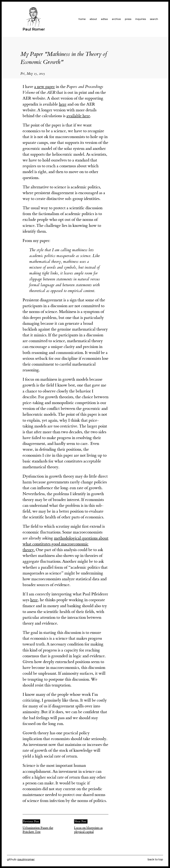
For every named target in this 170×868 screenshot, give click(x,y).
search (154, 19)
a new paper (44, 87)
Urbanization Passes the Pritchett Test (38, 830)
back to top (155, 859)
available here (78, 116)
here (63, 104)
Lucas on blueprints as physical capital (88, 830)
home (82, 19)
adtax (104, 19)
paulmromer (26, 859)
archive (116, 19)
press (128, 19)
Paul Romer (34, 29)
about (93, 19)
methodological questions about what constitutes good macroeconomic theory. (65, 544)
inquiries (141, 19)
